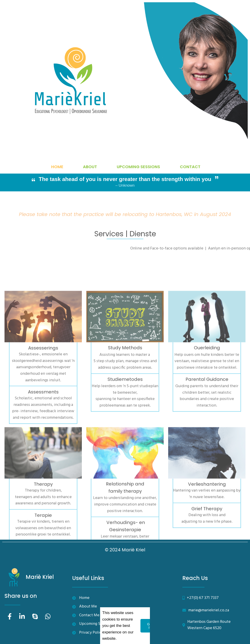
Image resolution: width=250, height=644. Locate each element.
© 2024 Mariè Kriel (125, 550)
